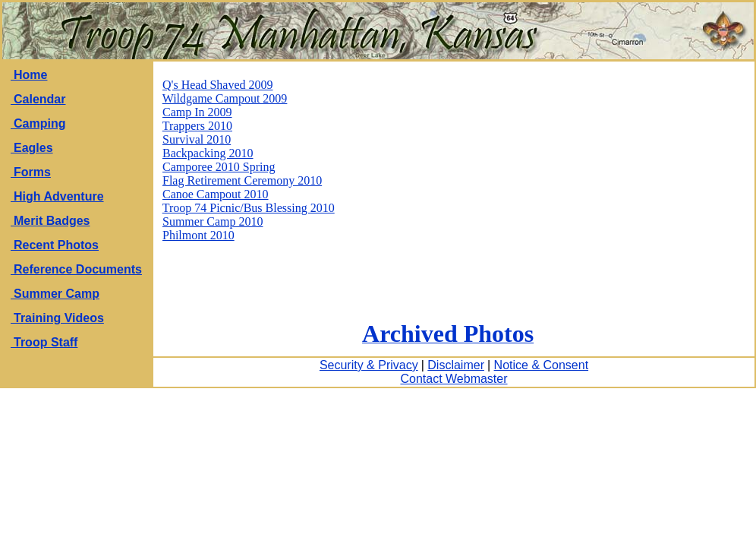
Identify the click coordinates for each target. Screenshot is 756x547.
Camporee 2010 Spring (219, 167)
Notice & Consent (542, 365)
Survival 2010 (197, 139)
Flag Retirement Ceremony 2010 (242, 180)
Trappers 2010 (197, 126)
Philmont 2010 (198, 235)
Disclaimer (456, 365)
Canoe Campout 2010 (216, 194)
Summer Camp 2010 (213, 221)
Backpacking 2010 (208, 153)
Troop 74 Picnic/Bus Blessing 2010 (249, 208)
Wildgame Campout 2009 (225, 98)
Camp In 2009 (197, 112)
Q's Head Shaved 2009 (218, 85)
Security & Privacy (369, 365)
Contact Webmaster (454, 379)
